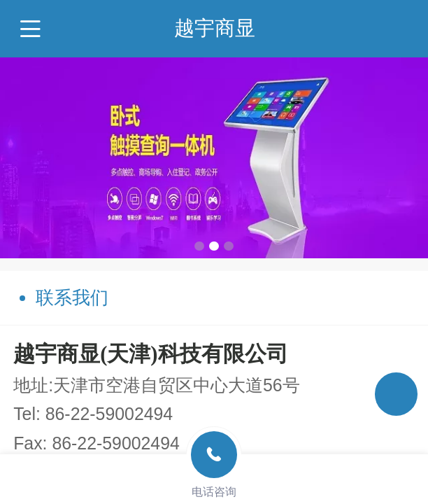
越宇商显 (215, 28)
